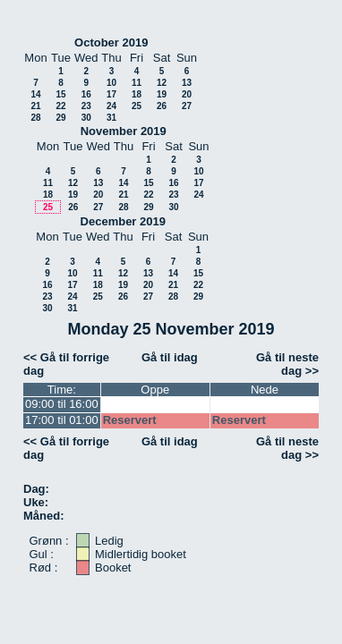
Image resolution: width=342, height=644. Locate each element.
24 (111, 106)
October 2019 (111, 42)
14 (35, 94)
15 (60, 94)
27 (187, 106)
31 (111, 118)
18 (137, 94)
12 (162, 83)
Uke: (36, 502)
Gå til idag (170, 357)
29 (60, 118)
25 (137, 106)
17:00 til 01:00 (62, 420)
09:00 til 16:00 (62, 404)
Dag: (36, 489)
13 (187, 83)
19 (162, 94)
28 (35, 118)
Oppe (155, 390)
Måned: (44, 516)
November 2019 (124, 131)
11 (137, 83)
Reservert (130, 420)
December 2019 (123, 221)
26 (162, 106)
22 (60, 106)
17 (111, 94)
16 (86, 94)
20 (187, 94)
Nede (265, 390)
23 (86, 106)
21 (35, 106)
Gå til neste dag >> (287, 364)
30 (86, 118)
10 (111, 83)
